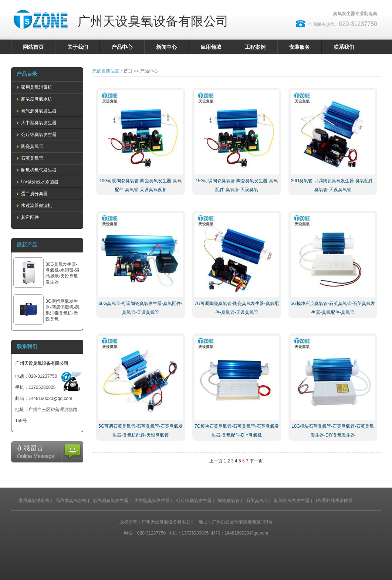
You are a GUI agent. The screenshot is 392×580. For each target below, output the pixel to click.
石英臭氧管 (29, 158)
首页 (128, 71)
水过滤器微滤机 (34, 206)
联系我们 (344, 47)
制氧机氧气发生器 (36, 170)
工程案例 (255, 47)
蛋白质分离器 (31, 194)
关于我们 (78, 47)
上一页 (216, 461)
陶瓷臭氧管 (29, 146)
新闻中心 (166, 47)
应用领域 (211, 47)
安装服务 (300, 47)
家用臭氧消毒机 (34, 87)
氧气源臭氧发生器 (36, 111)
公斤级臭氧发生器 (36, 135)
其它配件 (27, 217)
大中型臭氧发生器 (36, 123)
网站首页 (33, 47)
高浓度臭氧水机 (34, 99)
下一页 (256, 461)
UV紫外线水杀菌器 (37, 182)
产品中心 (122, 47)
